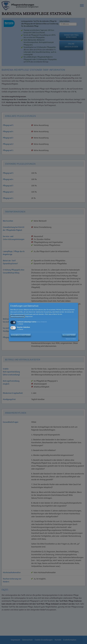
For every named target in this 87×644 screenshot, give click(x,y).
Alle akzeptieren (69, 335)
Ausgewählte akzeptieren (21, 335)
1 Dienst (20, 324)
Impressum (29, 316)
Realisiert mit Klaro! (71, 339)
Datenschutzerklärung (17, 316)
